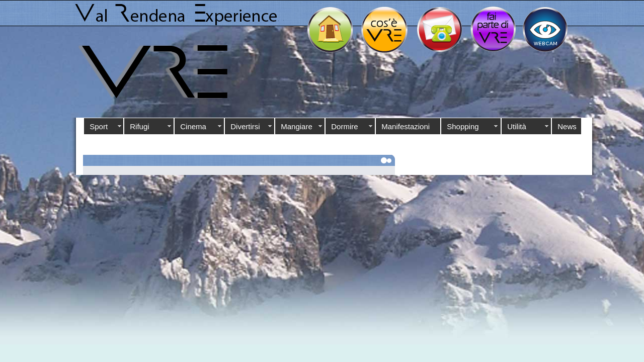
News (567, 126)
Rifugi (139, 126)
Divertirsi (245, 126)
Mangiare (297, 126)
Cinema (193, 126)
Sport (99, 126)
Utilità (517, 126)
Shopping (463, 126)
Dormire (344, 126)
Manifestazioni (406, 126)
